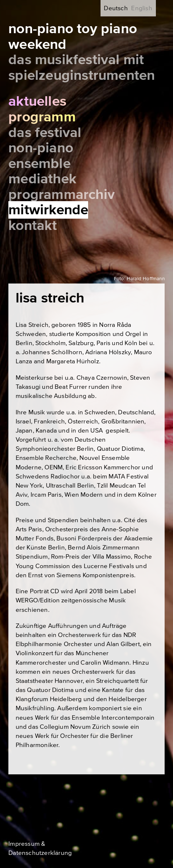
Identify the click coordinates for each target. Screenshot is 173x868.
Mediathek (42, 179)
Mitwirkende (48, 210)
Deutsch (116, 8)
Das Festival (45, 133)
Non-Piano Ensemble (41, 156)
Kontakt (33, 226)
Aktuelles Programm (42, 109)
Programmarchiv (62, 195)
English (141, 8)
